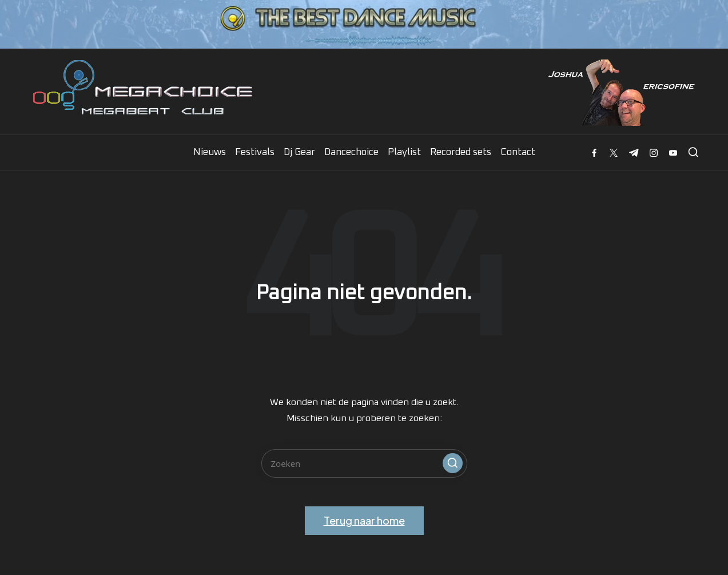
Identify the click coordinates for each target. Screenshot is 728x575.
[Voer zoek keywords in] (364, 463)
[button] (453, 463)
